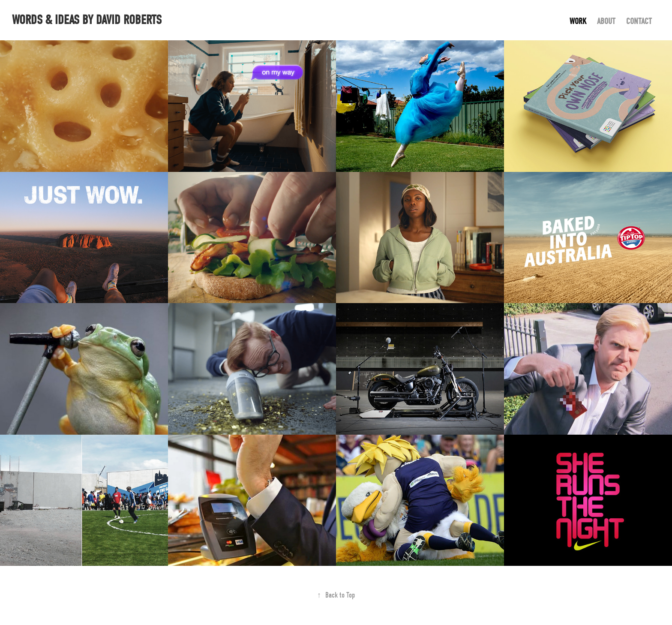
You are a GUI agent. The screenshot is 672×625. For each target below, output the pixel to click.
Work (578, 21)
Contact (639, 21)
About (606, 21)
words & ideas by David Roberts (87, 20)
